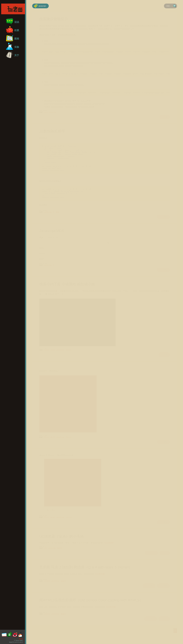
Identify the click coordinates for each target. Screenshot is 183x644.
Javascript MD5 (52, 236)
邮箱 (4, 634)
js (54, 217)
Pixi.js (47, 355)
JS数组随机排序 (52, 132)
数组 (58, 217)
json (46, 113)
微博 (15, 634)
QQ (20, 634)
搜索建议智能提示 (54, 19)
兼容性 (60, 553)
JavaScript (60, 355)
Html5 (53, 355)
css (46, 553)
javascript (40, 6)
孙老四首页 (13, 9)
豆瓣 (10, 634)
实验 (13, 46)
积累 (13, 30)
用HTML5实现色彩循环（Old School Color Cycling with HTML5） (91, 605)
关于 (13, 55)
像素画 (64, 586)
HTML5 (47, 586)
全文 (151, 558)
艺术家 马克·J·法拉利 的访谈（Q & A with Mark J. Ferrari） (86, 572)
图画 (13, 38)
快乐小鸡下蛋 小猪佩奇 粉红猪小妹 (67, 289)
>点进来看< (109, 548)
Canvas (69, 355)
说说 (13, 21)
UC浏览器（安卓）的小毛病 (62, 541)
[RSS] (21, 639)
